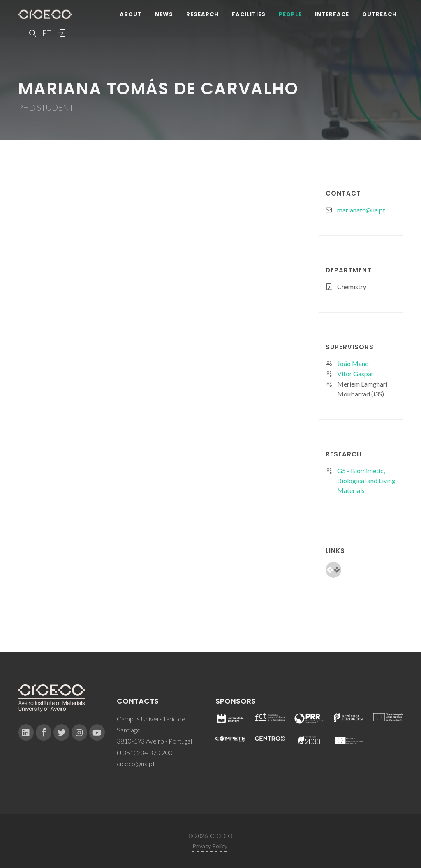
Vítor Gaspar (355, 374)
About (131, 14)
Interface (332, 14)
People (290, 14)
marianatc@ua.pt (361, 210)
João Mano (353, 363)
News (164, 14)
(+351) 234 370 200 (145, 752)
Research (202, 14)
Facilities (249, 14)
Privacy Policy (210, 846)
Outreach (379, 14)
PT (46, 33)
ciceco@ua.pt (136, 763)
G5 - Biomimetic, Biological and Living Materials (366, 480)
